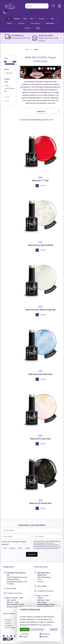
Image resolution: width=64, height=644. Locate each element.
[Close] (58, 610)
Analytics (24, 637)
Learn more (47, 625)
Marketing (44, 637)
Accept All (25, 629)
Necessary (24, 634)
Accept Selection (37, 629)
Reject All (54, 629)
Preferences (45, 634)
